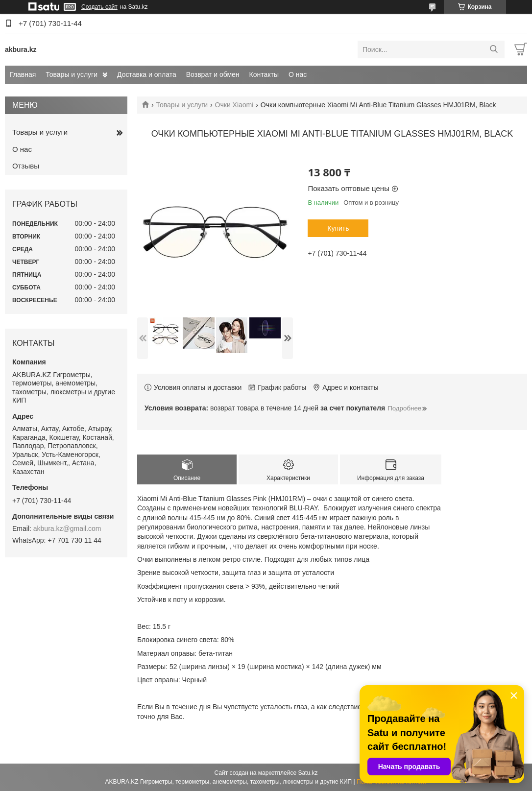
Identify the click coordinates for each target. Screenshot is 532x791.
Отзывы (26, 166)
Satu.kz (308, 773)
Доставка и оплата (147, 74)
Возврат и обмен (213, 74)
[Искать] (494, 49)
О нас (298, 74)
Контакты (264, 74)
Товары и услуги (72, 74)
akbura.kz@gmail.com (67, 528)
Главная (23, 74)
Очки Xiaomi (234, 105)
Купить (338, 228)
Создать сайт (99, 7)
